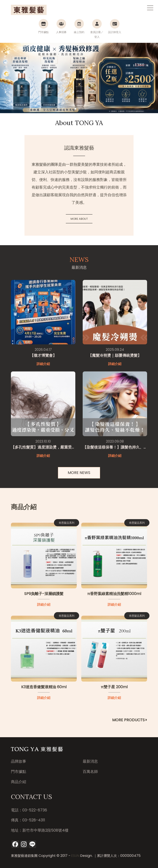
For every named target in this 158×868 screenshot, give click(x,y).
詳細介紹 (44, 605)
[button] (152, 78)
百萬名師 (90, 772)
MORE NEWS (79, 473)
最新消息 (90, 761)
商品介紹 (19, 782)
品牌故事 (19, 761)
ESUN (75, 856)
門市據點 (19, 772)
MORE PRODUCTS (130, 720)
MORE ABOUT (79, 219)
